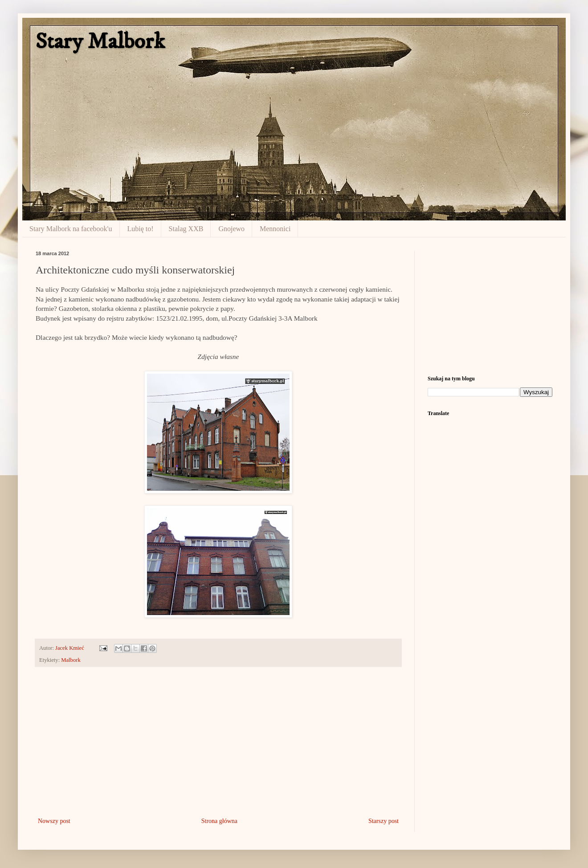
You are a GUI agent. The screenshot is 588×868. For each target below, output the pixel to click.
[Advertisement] (218, 742)
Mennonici (275, 229)
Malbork (71, 660)
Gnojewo (231, 229)
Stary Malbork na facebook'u (71, 229)
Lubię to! (141, 229)
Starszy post (384, 821)
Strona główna (219, 821)
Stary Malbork (100, 42)
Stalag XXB (186, 229)
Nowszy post (54, 821)
